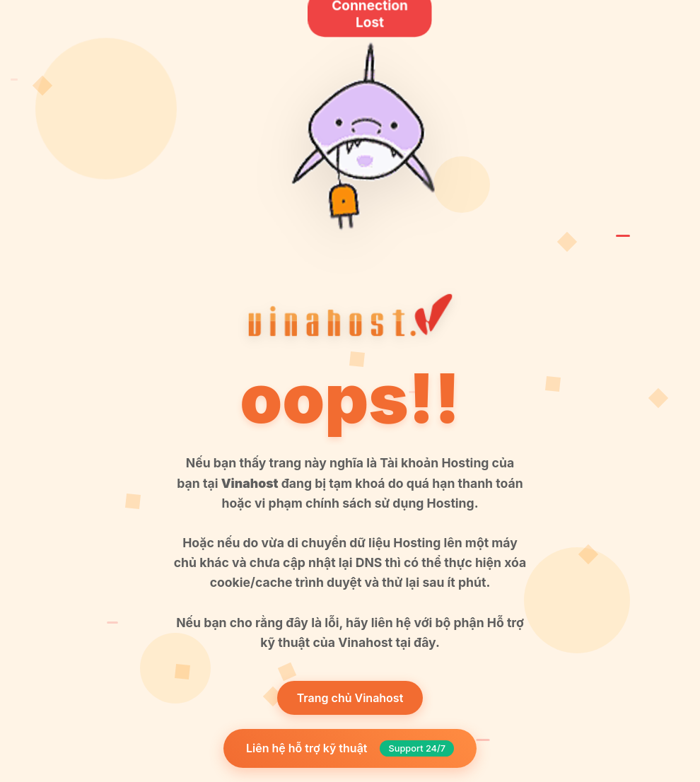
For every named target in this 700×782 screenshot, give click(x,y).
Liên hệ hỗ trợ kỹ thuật (350, 748)
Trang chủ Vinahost (350, 698)
